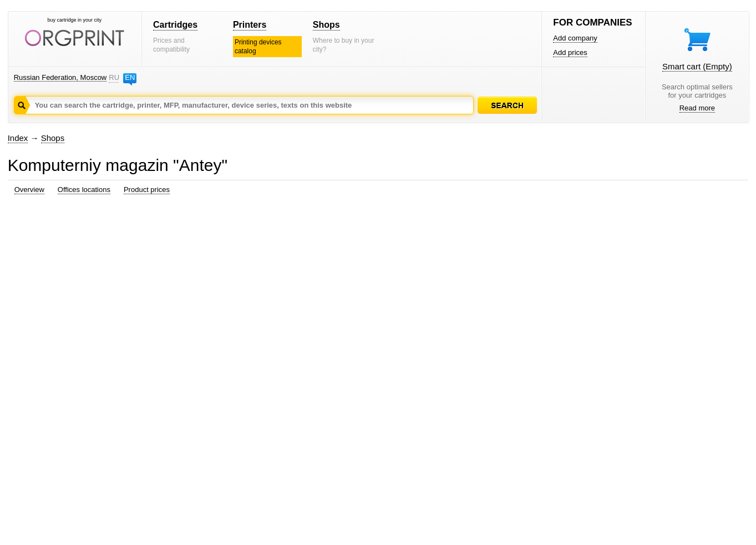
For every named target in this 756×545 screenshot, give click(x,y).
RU (114, 77)
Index (18, 138)
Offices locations (84, 190)
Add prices (570, 52)
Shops (326, 25)
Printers (250, 25)
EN (130, 77)
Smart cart (697, 66)
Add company (575, 38)
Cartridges (175, 25)
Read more (697, 108)
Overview (29, 190)
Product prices (147, 190)
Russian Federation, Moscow (60, 77)
